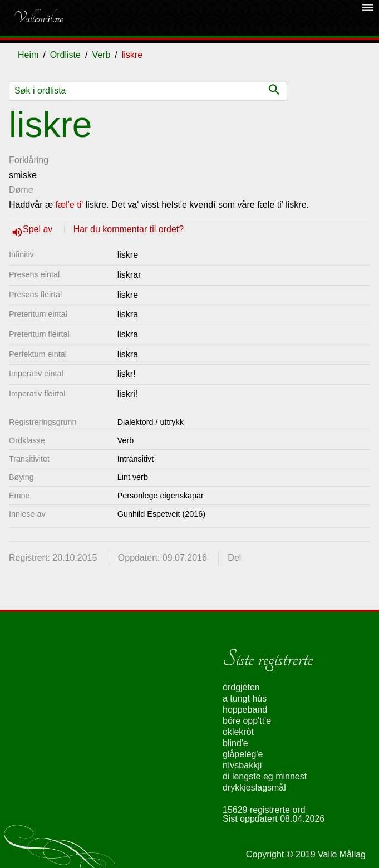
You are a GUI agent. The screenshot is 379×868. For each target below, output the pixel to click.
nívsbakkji (242, 765)
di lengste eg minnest (265, 776)
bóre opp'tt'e (247, 721)
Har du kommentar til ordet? (129, 229)
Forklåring (29, 160)
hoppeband (245, 710)
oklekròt (238, 732)
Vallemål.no (38, 18)
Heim (28, 55)
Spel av (39, 229)
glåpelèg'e (243, 754)
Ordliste (65, 55)
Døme (21, 190)
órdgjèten (241, 687)
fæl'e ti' (70, 205)
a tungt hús (245, 698)
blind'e (235, 743)
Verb (101, 55)
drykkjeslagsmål (254, 788)
